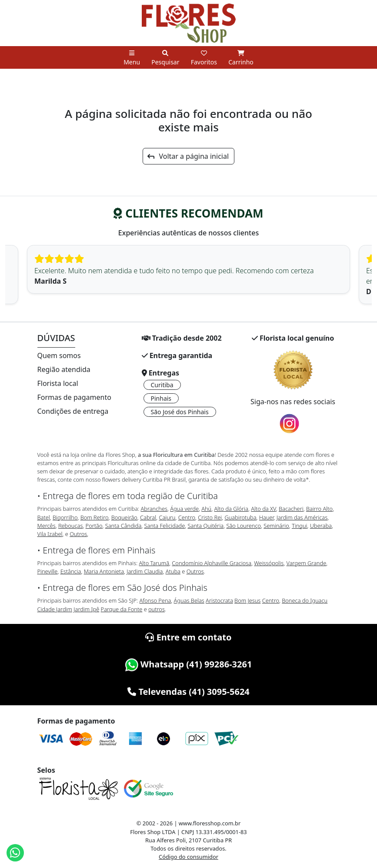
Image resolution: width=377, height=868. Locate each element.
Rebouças (71, 526)
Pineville (48, 571)
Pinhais (161, 398)
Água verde (184, 509)
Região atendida (64, 369)
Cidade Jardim (55, 609)
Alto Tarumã (154, 563)
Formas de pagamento (74, 397)
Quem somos (59, 355)
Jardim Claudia (145, 571)
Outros (78, 534)
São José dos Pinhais (180, 412)
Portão (94, 526)
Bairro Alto (319, 509)
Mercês (47, 526)
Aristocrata (219, 600)
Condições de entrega (73, 411)
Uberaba (321, 526)
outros (157, 609)
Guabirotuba (240, 517)
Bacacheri (291, 509)
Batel (44, 517)
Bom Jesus (247, 600)
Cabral (148, 517)
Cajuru (167, 517)
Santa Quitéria (206, 526)
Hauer (267, 517)
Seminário (276, 526)
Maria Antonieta (104, 571)
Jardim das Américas (302, 517)
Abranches (154, 509)
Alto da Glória (231, 509)
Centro (187, 517)
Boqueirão (124, 517)
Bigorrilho (65, 517)
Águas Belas (189, 600)
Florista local (58, 383)
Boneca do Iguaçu (305, 600)
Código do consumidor (188, 857)
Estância (71, 571)
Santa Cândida (123, 526)
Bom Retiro (95, 517)
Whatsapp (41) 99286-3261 (189, 664)
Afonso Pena (155, 600)
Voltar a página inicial (188, 156)
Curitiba (162, 385)
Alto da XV (264, 509)
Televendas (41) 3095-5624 (188, 692)
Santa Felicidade (165, 526)
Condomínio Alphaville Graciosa (212, 563)
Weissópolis (269, 563)
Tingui (300, 526)
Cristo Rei (210, 517)
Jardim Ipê (86, 609)
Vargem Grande (307, 563)
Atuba (173, 571)
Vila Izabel (50, 534)
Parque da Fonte (122, 609)
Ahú (206, 509)
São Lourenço (244, 526)
